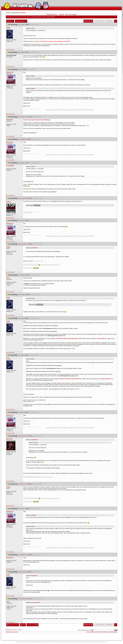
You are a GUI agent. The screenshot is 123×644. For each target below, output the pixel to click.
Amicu (33, 298)
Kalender (62, 15)
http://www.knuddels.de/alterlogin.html (67, 338)
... (105, 21)
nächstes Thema (33, 625)
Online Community (85, 642)
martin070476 (34, 248)
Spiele (74, 642)
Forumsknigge (73, 15)
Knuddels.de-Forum (11, 17)
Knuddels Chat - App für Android (32, 642)
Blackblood (15, 630)
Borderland (34, 576)
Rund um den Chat (22, 17)
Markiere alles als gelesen (12, 632)
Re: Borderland (22, 572)
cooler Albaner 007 (36, 602)
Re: (20, 69)
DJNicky (33, 88)
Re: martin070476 (23, 198)
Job (106, 642)
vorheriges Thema (13, 625)
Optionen (10, 21)
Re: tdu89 (21, 52)
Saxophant (20, 630)
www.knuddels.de (101, 338)
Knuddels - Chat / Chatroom (101, 632)
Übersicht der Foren (52, 15)
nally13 (33, 28)
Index (23, 625)
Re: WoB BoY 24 (23, 117)
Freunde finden (58, 642)
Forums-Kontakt (90, 632)
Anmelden (22, 13)
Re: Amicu (21, 220)
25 (111, 21)
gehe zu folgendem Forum (83, 630)
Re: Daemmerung (23, 599)
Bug (29, 17)
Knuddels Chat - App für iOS (47, 642)
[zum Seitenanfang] (10, 50)
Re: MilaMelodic (22, 139)
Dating (78, 642)
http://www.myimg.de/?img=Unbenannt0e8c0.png (37, 120)
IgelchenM (34, 515)
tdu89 (33, 359)
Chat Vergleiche (94, 642)
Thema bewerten (21, 21)
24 (108, 21)
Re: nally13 (21, 25)
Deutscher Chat (20, 642)
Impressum (101, 642)
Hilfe (67, 15)
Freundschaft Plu (67, 642)
